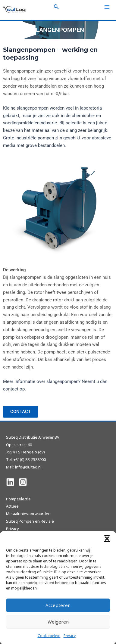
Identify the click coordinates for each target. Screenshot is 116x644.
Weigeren (58, 626)
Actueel (13, 506)
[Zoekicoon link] (56, 7)
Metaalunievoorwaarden (28, 514)
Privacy (70, 640)
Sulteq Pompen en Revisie (30, 521)
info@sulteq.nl (28, 467)
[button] (107, 543)
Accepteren (58, 609)
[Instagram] (23, 482)
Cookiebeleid (49, 640)
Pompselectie (18, 499)
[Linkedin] (10, 482)
